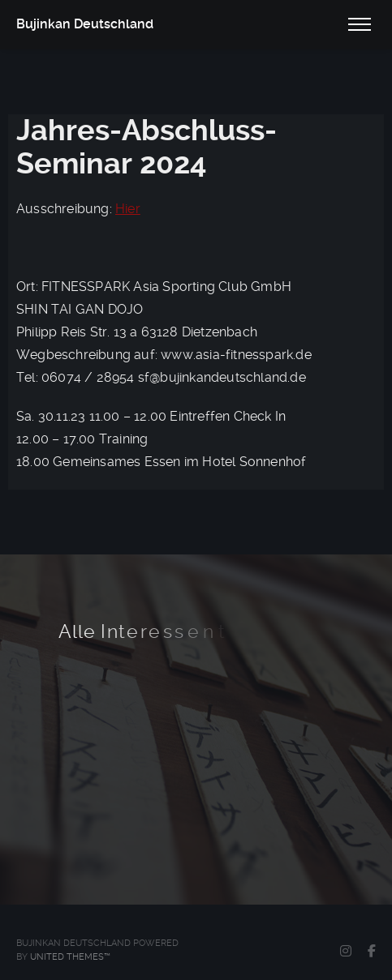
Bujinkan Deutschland (85, 24)
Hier (128, 209)
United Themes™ (70, 957)
